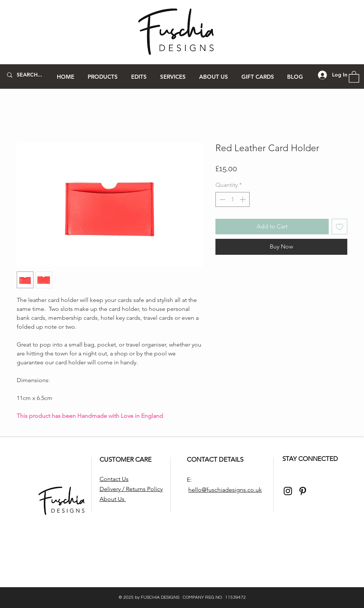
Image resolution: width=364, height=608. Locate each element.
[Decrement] (222, 199)
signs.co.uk (247, 490)
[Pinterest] (303, 491)
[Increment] (243, 199)
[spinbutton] (233, 199)
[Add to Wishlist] (339, 227)
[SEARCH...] (30, 75)
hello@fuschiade (210, 490)
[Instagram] (288, 491)
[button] (103, 77)
